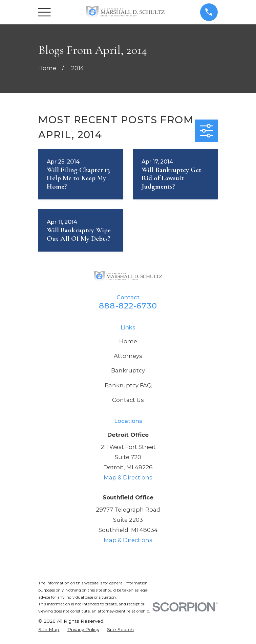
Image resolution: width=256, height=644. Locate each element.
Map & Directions (128, 477)
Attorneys (128, 356)
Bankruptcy (128, 370)
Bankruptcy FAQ (128, 385)
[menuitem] (49, 630)
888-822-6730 (128, 306)
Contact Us (128, 400)
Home (128, 341)
